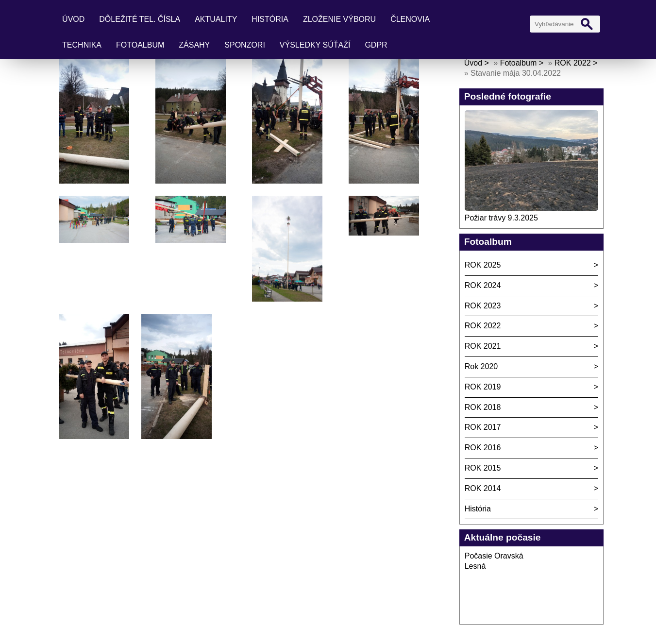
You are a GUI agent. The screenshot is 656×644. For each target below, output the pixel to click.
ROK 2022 (573, 63)
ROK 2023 (483, 306)
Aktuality (216, 19)
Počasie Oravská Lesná (494, 561)
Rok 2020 (481, 366)
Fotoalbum (140, 45)
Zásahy (194, 45)
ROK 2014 (483, 488)
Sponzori (245, 45)
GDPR (376, 45)
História (270, 19)
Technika (82, 45)
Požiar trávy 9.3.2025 (501, 218)
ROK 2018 (483, 407)
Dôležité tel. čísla (140, 19)
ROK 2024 (483, 285)
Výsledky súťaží (315, 45)
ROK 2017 (483, 427)
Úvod (73, 19)
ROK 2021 (483, 346)
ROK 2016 (483, 448)
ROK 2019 (483, 387)
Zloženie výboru (339, 19)
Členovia (410, 19)
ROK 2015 (483, 468)
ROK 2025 (483, 265)
